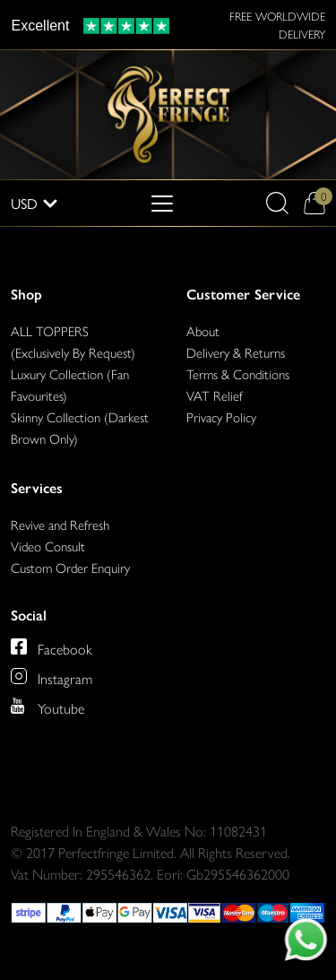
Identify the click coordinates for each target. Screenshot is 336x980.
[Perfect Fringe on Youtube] (47, 706)
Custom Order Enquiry (70, 567)
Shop (26, 295)
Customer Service (243, 295)
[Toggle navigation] (162, 204)
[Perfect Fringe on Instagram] (52, 676)
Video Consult (48, 546)
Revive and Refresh (60, 524)
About (203, 330)
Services (37, 488)
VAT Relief (215, 395)
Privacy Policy (221, 416)
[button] (277, 203)
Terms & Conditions (238, 373)
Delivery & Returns (236, 352)
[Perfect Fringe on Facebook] (52, 646)
